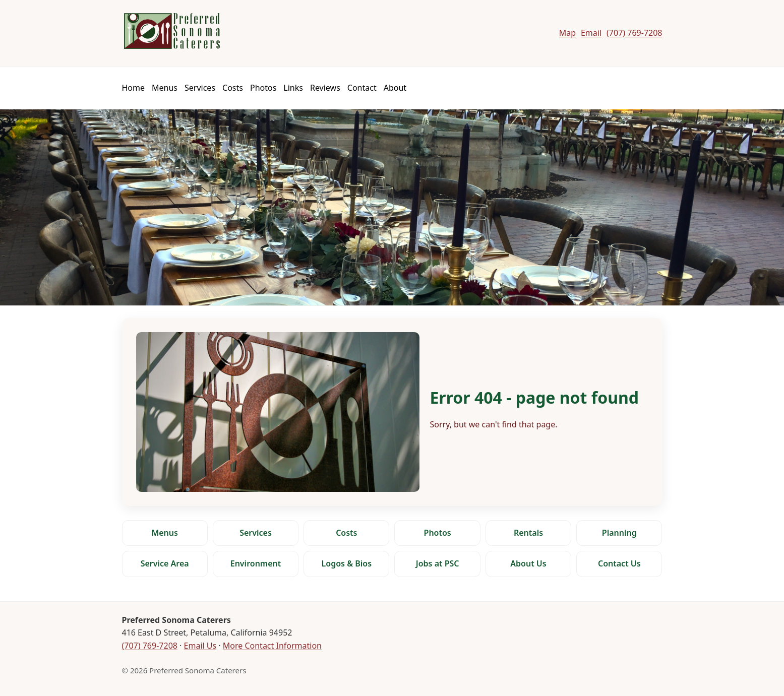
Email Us (200, 646)
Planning (619, 533)
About (395, 88)
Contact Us (619, 563)
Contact (362, 88)
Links (293, 88)
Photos (263, 88)
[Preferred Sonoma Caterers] (171, 31)
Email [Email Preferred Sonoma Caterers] (591, 33)
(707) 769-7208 (150, 646)
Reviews (325, 88)
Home (134, 88)
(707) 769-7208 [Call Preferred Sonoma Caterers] (634, 33)
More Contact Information (272, 646)
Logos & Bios (347, 563)
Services (200, 88)
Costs (233, 88)
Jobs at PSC (438, 563)
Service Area (165, 563)
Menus (165, 88)
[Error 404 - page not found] (392, 412)
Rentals (528, 533)
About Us (528, 563)
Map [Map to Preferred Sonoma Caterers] (567, 33)
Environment (256, 563)
